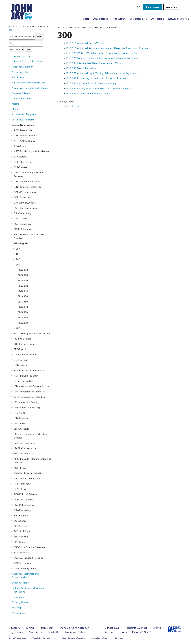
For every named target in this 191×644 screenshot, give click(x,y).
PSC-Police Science (24, 505)
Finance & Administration (74, 628)
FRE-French (20, 349)
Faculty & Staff (141, 632)
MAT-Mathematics (24, 454)
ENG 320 (23, 281)
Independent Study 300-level (88, 94)
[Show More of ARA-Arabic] (12, 146)
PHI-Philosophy (22, 484)
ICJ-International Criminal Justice (32, 386)
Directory (14, 628)
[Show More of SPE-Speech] (12, 542)
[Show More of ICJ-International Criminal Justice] (12, 386)
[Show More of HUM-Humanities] (12, 381)
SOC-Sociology (22, 531)
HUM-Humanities (23, 381)
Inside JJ (53, 632)
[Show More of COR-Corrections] (12, 197)
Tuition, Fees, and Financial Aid (28, 83)
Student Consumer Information (73, 638)
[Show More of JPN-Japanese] (12, 418)
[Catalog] (22, 36)
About (85, 19)
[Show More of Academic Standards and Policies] (10, 88)
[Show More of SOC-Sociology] (12, 531)
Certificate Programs (23, 120)
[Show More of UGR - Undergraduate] (12, 568)
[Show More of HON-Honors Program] (12, 376)
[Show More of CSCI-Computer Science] (12, 208)
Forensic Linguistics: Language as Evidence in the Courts (102, 58)
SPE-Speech (20, 542)
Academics (101, 19)
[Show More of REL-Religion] (12, 515)
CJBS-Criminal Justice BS (27, 187)
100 (18, 254)
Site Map (17, 608)
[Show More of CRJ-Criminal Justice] (12, 203)
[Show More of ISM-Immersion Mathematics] (12, 392)
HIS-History (20, 365)
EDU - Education (23, 229)
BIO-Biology (20, 157)
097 (18, 249)
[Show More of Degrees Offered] (10, 93)
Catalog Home (20, 602)
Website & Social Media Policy (44, 638)
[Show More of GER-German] (12, 360)
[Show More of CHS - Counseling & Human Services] (12, 172)
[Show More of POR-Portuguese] (12, 500)
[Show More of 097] (14, 249)
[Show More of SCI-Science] (12, 521)
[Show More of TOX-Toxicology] (12, 563)
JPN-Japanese (21, 418)
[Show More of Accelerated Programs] (10, 114)
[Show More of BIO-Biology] (12, 157)
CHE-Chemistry (22, 162)
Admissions (18, 77)
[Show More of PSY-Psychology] (12, 510)
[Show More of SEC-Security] (12, 526)
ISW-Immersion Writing (27, 408)
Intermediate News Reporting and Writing (95, 63)
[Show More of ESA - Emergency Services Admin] (12, 333)
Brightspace (16, 632)
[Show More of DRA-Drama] (12, 219)
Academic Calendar (22, 67)
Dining (30, 628)
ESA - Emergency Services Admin (32, 334)
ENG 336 (23, 296)
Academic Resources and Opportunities (25, 576)
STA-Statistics (22, 553)
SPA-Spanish (21, 537)
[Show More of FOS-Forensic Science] (12, 344)
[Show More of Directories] (10, 597)
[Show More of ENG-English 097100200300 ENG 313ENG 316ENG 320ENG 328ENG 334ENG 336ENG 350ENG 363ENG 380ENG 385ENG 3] (12, 243)
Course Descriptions (23, 125)
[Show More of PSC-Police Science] (12, 505)
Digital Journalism (81, 68)
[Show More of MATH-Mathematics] (12, 448)
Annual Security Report (100, 638)
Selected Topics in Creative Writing (91, 83)
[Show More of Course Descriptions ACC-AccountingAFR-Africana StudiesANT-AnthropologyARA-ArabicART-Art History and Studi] (10, 125)
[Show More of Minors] (10, 109)
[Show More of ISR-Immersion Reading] (12, 402)
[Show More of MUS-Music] (12, 468)
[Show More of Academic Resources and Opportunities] (10, 574)
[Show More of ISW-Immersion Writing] (12, 407)
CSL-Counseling (22, 213)
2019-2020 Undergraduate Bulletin (72, 27)
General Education (22, 99)
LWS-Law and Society (26, 443)
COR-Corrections (23, 197)
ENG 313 (23, 270)
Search (29, 49)
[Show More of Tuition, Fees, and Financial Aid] (10, 83)
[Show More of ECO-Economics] (12, 224)
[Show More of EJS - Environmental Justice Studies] (12, 234)
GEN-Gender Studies (25, 355)
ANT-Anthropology (24, 141)
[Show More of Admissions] (10, 77)
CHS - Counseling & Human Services (29, 174)
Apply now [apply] (172, 7)
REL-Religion (21, 516)
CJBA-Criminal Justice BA (28, 182)
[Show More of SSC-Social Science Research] (12, 547)
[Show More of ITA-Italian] (12, 413)
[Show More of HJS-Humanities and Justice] (12, 370)
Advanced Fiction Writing (85, 43)
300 (18, 265)
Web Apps (36, 632)
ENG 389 (23, 323)
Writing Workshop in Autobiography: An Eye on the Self (102, 53)
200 (18, 259)
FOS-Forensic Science (25, 344)
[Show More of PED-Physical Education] (12, 478)
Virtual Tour (112, 628)
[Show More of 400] (14, 328)
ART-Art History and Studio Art (31, 151)
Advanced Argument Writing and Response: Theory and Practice (107, 48)
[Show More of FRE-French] (12, 349)
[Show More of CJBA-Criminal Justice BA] (12, 181)
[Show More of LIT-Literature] (12, 429)
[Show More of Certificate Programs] (10, 120)
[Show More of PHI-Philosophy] (12, 484)
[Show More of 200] (14, 259)
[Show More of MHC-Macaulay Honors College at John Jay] (12, 459)
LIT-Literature (22, 429)
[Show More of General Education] (10, 98)
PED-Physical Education (27, 479)
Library (123, 632)
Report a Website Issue (17, 638)
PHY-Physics (21, 489)
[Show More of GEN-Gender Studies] (12, 355)
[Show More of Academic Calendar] (10, 67)
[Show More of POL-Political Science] (12, 494)
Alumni (109, 632)
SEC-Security (21, 526)
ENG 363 (23, 307)
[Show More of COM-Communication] (12, 192)
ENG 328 (23, 286)
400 (18, 328)
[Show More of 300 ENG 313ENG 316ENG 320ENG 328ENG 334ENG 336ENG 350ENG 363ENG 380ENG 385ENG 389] (14, 265)
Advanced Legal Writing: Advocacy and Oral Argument (102, 73)
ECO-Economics (22, 224)
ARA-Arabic (20, 146)
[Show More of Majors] (10, 104)
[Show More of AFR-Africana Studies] (12, 135)
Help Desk (46, 628)
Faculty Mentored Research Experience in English (99, 88)
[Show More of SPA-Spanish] (12, 537)
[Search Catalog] (26, 43)
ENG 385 (23, 318)
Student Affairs (20, 583)
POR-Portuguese (23, 500)
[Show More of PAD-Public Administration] (12, 473)
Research (119, 19)
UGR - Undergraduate (26, 569)
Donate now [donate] (152, 7)
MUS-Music (20, 468)
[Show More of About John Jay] (10, 72)
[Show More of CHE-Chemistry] (12, 162)
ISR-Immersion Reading (27, 402)
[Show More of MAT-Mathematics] (12, 453)
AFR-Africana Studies (25, 136)
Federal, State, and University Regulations (28, 590)
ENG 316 (23, 275)
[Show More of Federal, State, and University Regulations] (10, 588)
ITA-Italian (20, 413)
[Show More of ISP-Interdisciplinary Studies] (12, 397)
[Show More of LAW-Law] (12, 423)
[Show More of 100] (14, 254)
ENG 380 (23, 312)
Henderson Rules (74, 632)
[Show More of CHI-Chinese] (12, 167)
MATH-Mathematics (25, 448)
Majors (15, 104)
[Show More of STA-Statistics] (12, 552)
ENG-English (21, 243)
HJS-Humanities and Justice (29, 371)
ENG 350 (23, 302)
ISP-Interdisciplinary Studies (29, 397)
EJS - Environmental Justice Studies (29, 236)
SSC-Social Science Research (29, 547)
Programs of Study (22, 56)
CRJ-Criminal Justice (25, 203)
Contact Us (119, 638)
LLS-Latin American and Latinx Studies (30, 436)
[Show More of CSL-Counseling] (12, 213)
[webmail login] (139, 7)
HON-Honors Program (26, 376)
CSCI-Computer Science (27, 208)
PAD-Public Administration (29, 473)
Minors (15, 109)
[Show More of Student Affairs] (10, 583)
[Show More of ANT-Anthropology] (12, 141)
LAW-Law (19, 423)
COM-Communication (25, 192)
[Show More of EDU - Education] (12, 229)
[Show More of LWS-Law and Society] (12, 443)
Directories (18, 597)
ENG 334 (23, 291)
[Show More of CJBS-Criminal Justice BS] (12, 187)
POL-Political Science (25, 494)
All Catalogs (19, 613)
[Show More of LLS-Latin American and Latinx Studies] (12, 434)
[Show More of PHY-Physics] (12, 489)
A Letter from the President (27, 61)
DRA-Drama (20, 219)
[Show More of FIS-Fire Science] (12, 339)
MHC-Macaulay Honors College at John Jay (32, 461)
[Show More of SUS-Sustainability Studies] (12, 558)
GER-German (21, 360)
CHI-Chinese (21, 167)
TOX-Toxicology (23, 563)
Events (157, 628)
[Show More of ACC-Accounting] (12, 130)
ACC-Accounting (23, 130)
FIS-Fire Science (22, 339)
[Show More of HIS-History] (12, 365)
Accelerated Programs (24, 114)
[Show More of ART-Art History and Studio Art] (12, 151)
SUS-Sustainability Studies (29, 558)
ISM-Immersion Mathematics (29, 392)
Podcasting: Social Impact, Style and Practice (96, 78)
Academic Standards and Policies (30, 88)
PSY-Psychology (23, 510)
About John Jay (20, 72)
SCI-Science (20, 521)
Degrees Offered (21, 93)
